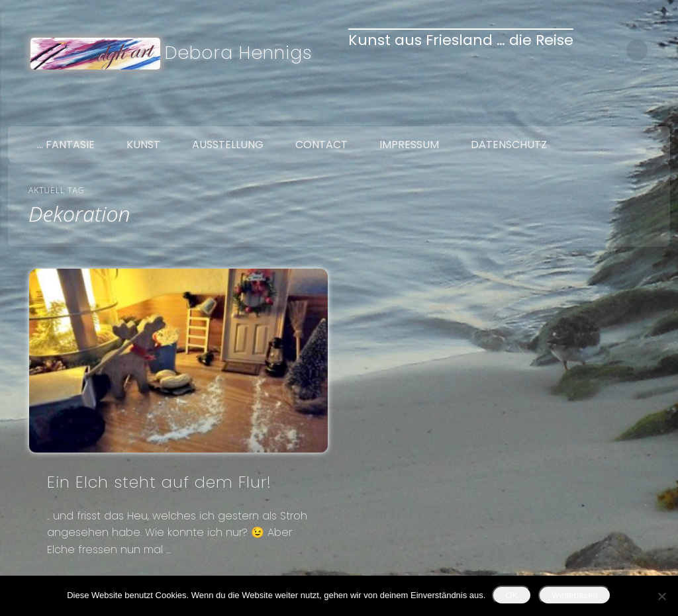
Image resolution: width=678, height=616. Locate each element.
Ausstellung (228, 145)
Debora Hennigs (239, 53)
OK (511, 595)
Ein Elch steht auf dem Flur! (159, 482)
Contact (321, 145)
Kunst (143, 145)
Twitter (628, 111)
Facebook (600, 111)
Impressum (409, 145)
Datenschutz (509, 145)
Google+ (655, 111)
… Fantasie (66, 145)
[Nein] (661, 596)
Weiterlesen (575, 595)
